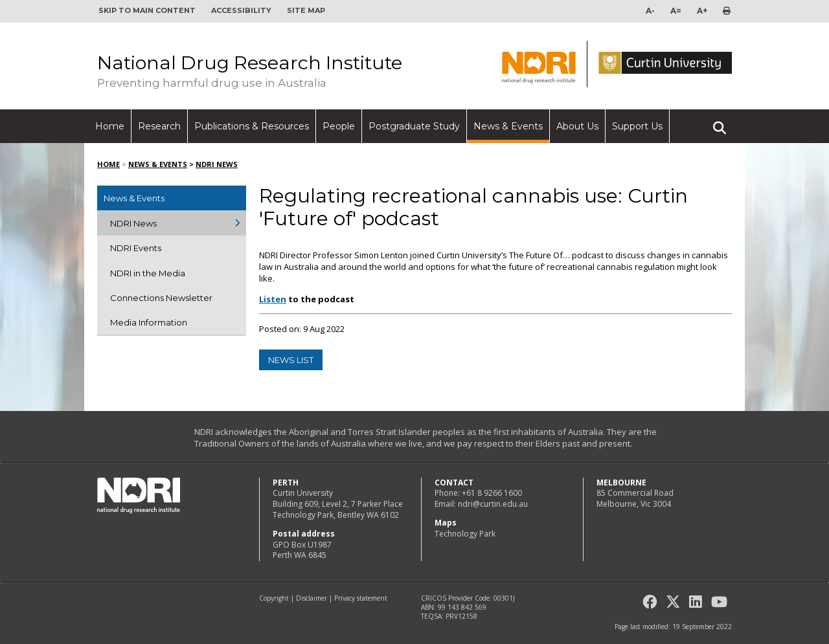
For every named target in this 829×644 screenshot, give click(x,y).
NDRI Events (136, 248)
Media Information (149, 322)
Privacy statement (361, 598)
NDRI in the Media (148, 273)
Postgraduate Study (414, 126)
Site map (306, 10)
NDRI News (217, 164)
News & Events (508, 126)
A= (676, 11)
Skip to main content (147, 10)
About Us (577, 126)
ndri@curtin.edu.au (493, 504)
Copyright (274, 598)
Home (110, 126)
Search (720, 122)
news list (291, 360)
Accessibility (241, 10)
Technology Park (465, 534)
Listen (273, 299)
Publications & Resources (252, 126)
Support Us (637, 126)
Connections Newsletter (161, 298)
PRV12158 (461, 616)
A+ (702, 11)
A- (650, 11)
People (339, 126)
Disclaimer (312, 598)
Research (159, 126)
